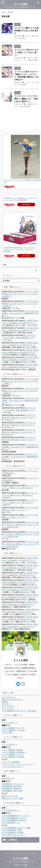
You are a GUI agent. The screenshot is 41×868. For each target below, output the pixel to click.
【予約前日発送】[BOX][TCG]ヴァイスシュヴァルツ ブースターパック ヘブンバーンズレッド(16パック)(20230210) (20, 249)
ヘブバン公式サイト (10, 745)
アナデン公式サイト (10, 723)
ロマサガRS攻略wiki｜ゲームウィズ (16, 816)
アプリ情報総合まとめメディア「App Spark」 (20, 711)
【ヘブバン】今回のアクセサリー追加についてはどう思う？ (26, 52)
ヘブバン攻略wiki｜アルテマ (13, 754)
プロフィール (16, 854)
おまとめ (5, 704)
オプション (18, 60)
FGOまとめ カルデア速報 (12, 798)
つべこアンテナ (8, 708)
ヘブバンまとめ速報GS (11, 762)
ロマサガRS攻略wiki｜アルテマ (14, 818)
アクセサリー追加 (32, 58)
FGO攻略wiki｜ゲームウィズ (13, 784)
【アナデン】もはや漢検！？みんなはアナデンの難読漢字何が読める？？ (20, 313)
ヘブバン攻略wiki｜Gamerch (13, 757)
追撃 (22, 106)
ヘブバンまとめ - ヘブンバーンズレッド (17, 764)
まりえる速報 (20, 858)
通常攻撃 (22, 38)
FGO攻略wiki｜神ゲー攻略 (12, 791)
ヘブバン (28, 36)
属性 (33, 36)
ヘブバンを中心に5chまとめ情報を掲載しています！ (20, 862)
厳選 (30, 60)
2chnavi (5, 702)
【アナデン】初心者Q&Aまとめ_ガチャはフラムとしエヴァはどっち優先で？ (20, 294)
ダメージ (35, 104)
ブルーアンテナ (8, 706)
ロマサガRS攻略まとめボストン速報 (16, 828)
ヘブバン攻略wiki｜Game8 (12, 750)
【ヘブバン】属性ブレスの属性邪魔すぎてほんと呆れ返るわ (26, 31)
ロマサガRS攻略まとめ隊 (12, 830)
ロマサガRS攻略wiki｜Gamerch (14, 820)
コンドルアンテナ (9, 697)
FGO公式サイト (8, 779)
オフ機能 (29, 104)
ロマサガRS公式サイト (11, 810)
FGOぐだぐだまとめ (10, 796)
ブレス (27, 82)
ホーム (7, 854)
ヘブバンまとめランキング (12, 767)
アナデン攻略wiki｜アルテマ (13, 728)
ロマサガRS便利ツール (11, 823)
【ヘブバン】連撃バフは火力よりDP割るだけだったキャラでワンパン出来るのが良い (20, 525)
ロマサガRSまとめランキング (13, 835)
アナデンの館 (7, 733)
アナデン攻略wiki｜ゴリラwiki (13, 730)
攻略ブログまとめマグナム (12, 699)
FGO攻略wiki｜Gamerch (11, 788)
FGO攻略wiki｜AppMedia (12, 786)
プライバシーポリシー (29, 854)
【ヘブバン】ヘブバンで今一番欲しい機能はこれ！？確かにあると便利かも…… (26, 99)
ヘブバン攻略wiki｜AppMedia (13, 752)
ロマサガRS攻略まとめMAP (13, 832)
